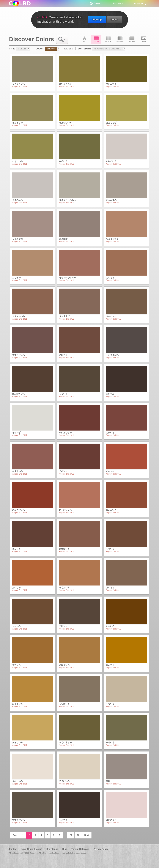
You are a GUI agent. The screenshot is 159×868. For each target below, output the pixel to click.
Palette (108, 39)
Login (114, 19)
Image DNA (144, 39)
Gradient (120, 39)
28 (78, 835)
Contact (13, 849)
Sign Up (97, 19)
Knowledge (52, 849)
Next (87, 835)
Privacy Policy (101, 849)
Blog (65, 849)
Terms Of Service (80, 849)
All (84, 39)
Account (139, 3)
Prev (15, 835)
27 (71, 835)
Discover (118, 3)
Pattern (132, 39)
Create (98, 3)
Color (96, 39)
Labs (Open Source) (32, 849)
